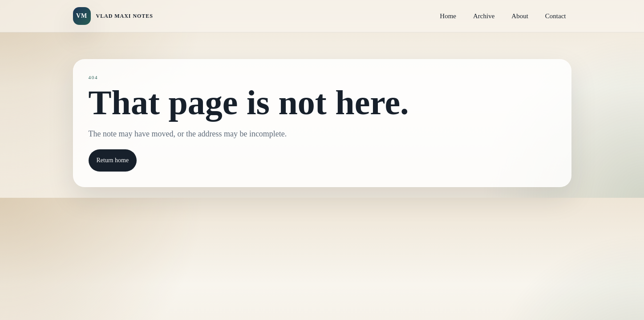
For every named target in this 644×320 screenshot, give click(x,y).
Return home (113, 160)
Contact (556, 16)
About (520, 16)
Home (448, 16)
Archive (484, 16)
